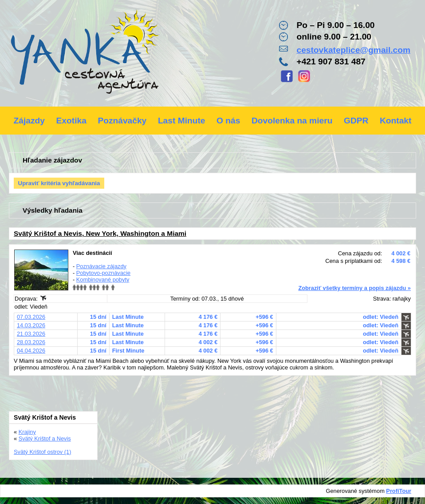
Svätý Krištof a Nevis (45, 439)
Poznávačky (122, 121)
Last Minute (182, 121)
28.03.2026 (31, 342)
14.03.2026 (31, 325)
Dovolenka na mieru (292, 121)
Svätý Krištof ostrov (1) (42, 452)
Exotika (71, 121)
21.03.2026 (31, 334)
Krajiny (27, 432)
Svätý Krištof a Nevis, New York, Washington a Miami (100, 233)
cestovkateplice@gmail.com (353, 50)
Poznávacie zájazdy (101, 266)
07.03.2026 (31, 317)
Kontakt (395, 121)
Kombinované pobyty (103, 280)
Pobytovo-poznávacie (103, 273)
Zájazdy (29, 121)
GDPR (356, 121)
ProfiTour (399, 491)
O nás (228, 121)
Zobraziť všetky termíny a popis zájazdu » (354, 288)
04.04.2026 (31, 351)
